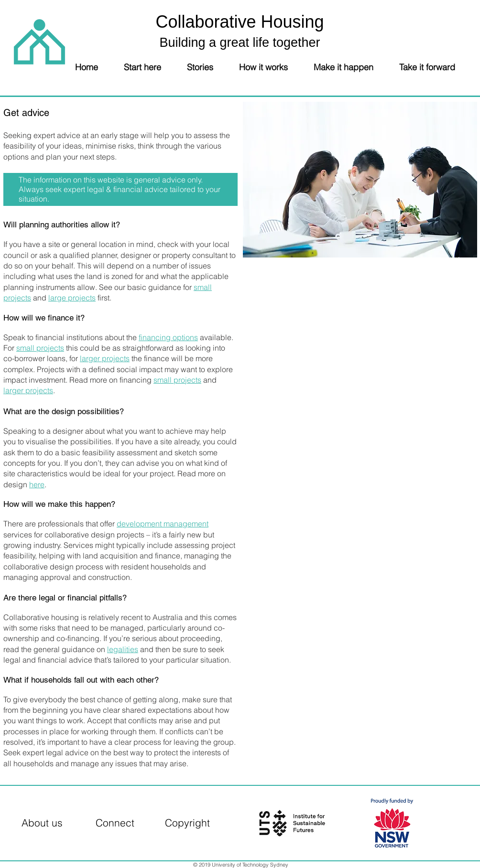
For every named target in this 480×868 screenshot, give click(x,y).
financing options (168, 337)
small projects (40, 348)
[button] (149, 67)
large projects (72, 298)
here (37, 484)
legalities (123, 649)
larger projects (105, 358)
